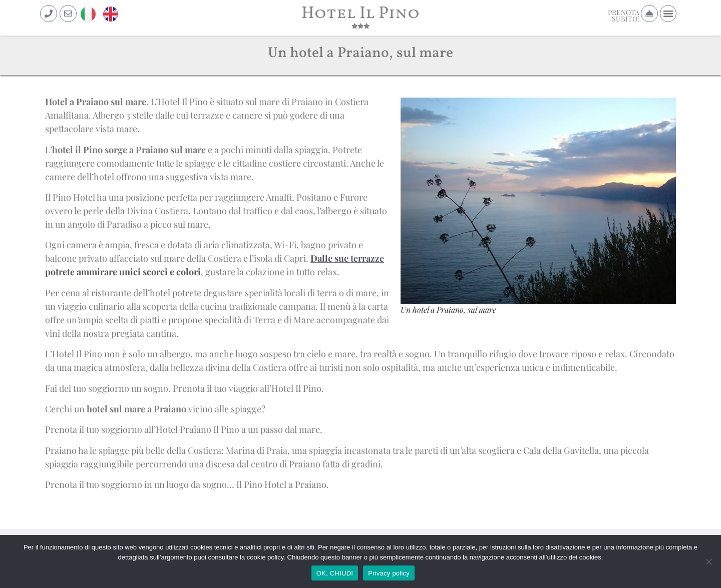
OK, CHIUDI (335, 573)
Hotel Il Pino (360, 14)
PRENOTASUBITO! (624, 16)
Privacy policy (389, 573)
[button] (668, 14)
